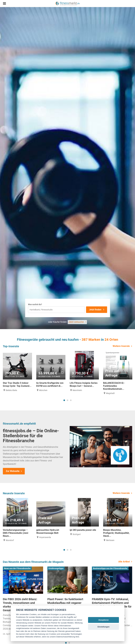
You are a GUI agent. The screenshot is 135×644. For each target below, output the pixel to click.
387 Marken (91, 340)
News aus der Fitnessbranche (17, 568)
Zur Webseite (13, 471)
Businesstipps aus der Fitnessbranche (110, 568)
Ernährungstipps (56, 568)
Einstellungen (104, 627)
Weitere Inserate (121, 346)
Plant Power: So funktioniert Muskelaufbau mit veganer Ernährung (65, 603)
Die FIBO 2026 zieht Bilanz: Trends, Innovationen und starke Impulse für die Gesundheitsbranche (20, 605)
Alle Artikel (124, 562)
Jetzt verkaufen (76, 322)
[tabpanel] (17, 371)
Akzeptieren (103, 620)
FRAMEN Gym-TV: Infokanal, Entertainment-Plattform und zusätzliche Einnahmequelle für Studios (112, 605)
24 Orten (111, 340)
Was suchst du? (35, 304)
